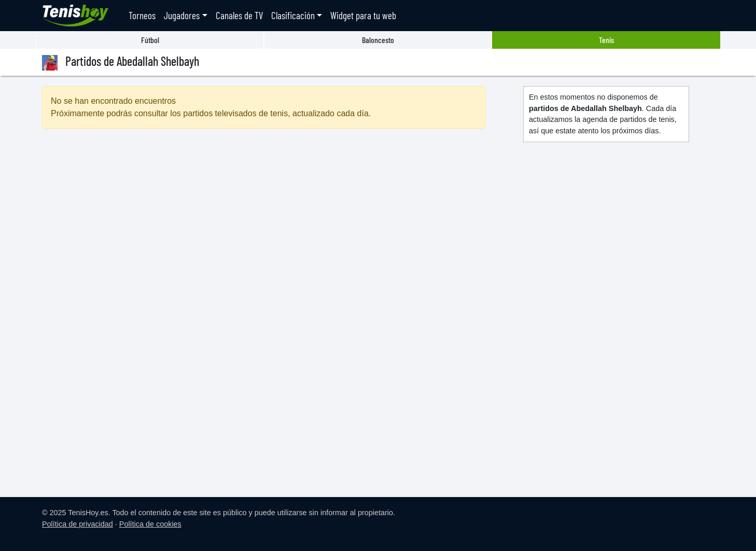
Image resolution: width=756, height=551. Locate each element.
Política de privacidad (78, 524)
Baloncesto (378, 40)
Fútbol (150, 40)
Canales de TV (239, 15)
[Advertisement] (264, 226)
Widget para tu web (363, 15)
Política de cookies (150, 524)
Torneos (142, 15)
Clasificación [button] (293, 15)
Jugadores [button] (182, 15)
